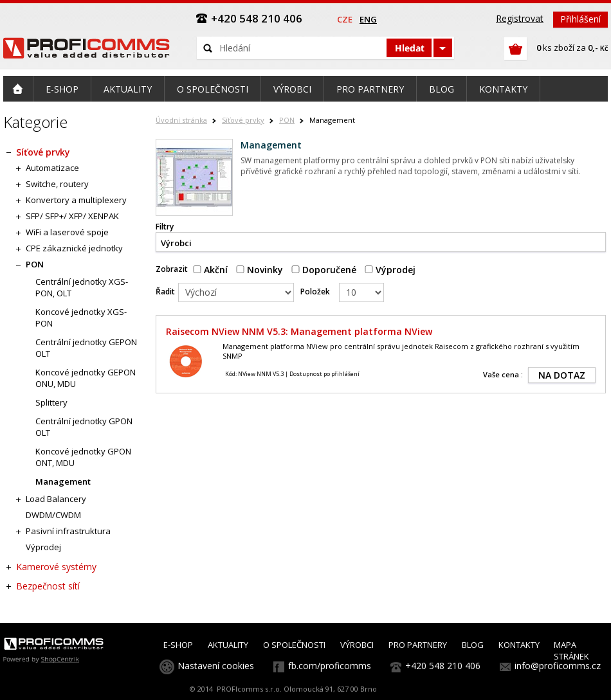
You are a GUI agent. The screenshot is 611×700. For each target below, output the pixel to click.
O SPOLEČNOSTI (294, 645)
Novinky (260, 270)
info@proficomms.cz (558, 666)
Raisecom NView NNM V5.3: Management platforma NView (299, 331)
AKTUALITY (228, 645)
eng (368, 19)
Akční (210, 270)
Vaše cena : (503, 374)
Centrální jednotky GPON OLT (84, 427)
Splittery (51, 402)
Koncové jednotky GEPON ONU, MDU (86, 378)
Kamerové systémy (56, 567)
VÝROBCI (357, 645)
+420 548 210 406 (443, 666)
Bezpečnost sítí (48, 586)
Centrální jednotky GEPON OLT (86, 348)
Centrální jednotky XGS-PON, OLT (82, 287)
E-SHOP (178, 645)
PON (287, 120)
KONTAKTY (519, 645)
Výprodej (390, 270)
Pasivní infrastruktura (68, 531)
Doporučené (324, 270)
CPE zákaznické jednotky (74, 248)
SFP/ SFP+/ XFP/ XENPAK (72, 216)
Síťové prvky (243, 120)
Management (63, 481)
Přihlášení (580, 19)
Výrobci (176, 243)
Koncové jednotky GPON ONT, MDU (83, 457)
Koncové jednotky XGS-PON (81, 318)
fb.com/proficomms (330, 666)
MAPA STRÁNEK (571, 651)
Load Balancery (56, 499)
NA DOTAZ (562, 375)
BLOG (473, 645)
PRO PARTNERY (418, 645)
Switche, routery (57, 184)
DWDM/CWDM (53, 515)
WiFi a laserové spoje (67, 232)
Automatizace (52, 168)
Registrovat (520, 18)
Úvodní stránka (181, 120)
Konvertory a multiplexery (76, 200)
